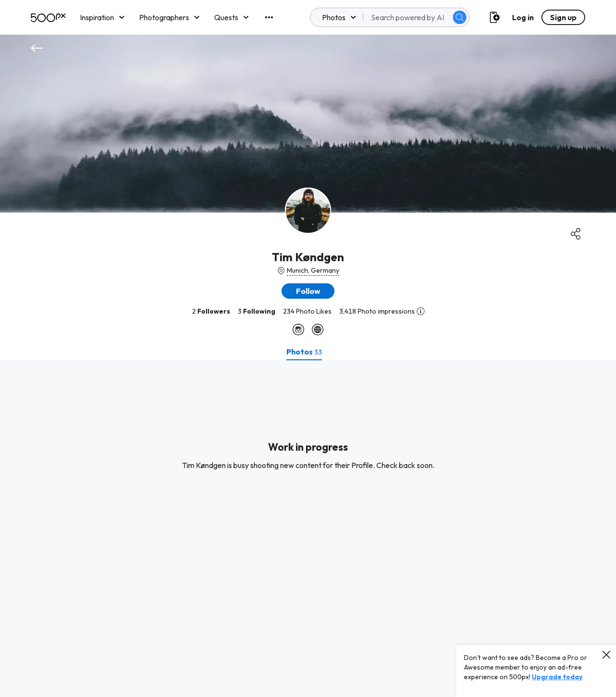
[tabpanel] (308, 529)
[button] (308, 291)
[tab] (304, 352)
